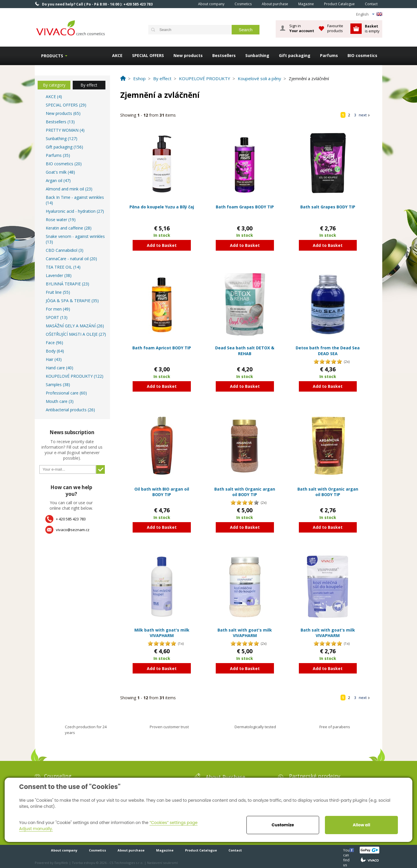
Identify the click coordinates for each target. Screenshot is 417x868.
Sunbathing (257, 55)
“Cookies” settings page (173, 823)
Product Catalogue (339, 4)
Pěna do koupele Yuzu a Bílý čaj (162, 207)
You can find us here (347, 850)
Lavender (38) (59, 275)
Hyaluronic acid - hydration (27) (75, 211)
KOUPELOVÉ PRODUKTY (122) (75, 376)
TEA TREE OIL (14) (63, 267)
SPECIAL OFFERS (148, 55)
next (363, 115)
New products (188, 55)
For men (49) (58, 309)
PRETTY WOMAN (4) (65, 130)
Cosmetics (243, 4)
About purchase (275, 4)
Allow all (361, 825)
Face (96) (54, 343)
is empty (372, 29)
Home (185, 4)
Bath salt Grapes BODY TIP (328, 207)
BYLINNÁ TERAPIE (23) (67, 284)
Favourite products (335, 28)
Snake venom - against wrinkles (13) (75, 239)
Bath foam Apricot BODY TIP (162, 348)
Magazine (306, 4)
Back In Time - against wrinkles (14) (75, 200)
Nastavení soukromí (162, 863)
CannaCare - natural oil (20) (71, 259)
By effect (89, 85)
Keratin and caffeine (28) (69, 228)
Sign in (302, 28)
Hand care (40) (60, 368)
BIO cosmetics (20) (64, 164)
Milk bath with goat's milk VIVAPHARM (162, 633)
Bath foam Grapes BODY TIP (245, 207)
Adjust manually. (36, 829)
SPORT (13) (57, 317)
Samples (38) (58, 385)
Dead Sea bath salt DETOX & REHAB (245, 351)
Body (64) (55, 351)
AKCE (117, 55)
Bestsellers (224, 55)
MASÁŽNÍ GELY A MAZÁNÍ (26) (75, 326)
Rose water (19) (61, 220)
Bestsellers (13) (60, 122)
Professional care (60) (66, 393)
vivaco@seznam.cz (73, 530)
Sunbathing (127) (62, 138)
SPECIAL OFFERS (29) (66, 105)
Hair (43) (54, 359)
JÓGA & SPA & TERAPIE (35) (72, 301)
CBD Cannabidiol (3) (65, 250)
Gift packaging (295, 55)
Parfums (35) (58, 155)
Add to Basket (162, 245)
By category (54, 85)
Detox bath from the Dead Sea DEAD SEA (328, 351)
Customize (283, 825)
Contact (371, 4)
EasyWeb (61, 863)
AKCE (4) (54, 97)
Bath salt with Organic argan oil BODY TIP (245, 492)
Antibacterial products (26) (70, 410)
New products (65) (63, 113)
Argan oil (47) (58, 180)
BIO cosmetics (362, 55)
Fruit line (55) (58, 292)
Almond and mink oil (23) (69, 189)
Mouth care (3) (60, 401)
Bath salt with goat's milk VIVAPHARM (245, 633)
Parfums (329, 55)
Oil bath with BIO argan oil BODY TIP (162, 492)
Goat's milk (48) (60, 172)
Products (52, 56)
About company (211, 4)
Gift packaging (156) (64, 147)
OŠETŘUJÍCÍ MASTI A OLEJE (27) (76, 334)
